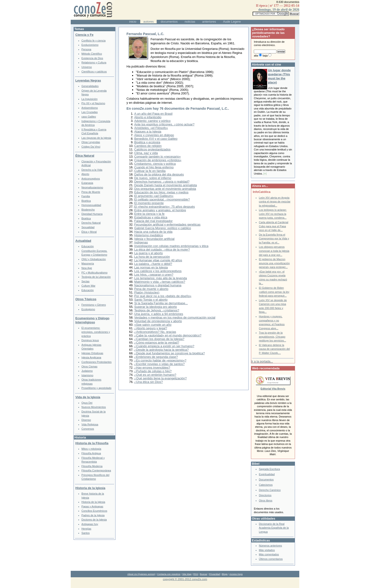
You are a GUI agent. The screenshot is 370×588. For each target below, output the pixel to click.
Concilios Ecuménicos (94, 511)
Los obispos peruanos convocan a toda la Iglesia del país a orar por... (274, 251)
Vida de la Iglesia (88, 397)
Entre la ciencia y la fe (149, 214)
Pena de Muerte (91, 192)
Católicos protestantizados (152, 149)
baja (265, 56)
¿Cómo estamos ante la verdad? (157, 343)
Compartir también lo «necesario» (157, 157)
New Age (87, 268)
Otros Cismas (89, 366)
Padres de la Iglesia (93, 515)
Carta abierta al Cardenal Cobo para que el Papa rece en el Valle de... (273, 226)
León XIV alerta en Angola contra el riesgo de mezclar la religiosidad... (275, 202)
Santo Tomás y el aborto (151, 300)
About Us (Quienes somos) (141, 574)
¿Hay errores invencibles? (152, 368)
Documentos (266, 480)
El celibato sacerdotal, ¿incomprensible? (162, 199)
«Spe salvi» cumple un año (153, 325)
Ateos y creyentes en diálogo (154, 135)
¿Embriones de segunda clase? (156, 357)
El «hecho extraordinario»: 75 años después (165, 207)
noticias (190, 22)
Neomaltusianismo (92, 187)
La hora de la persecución (152, 257)
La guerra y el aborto (149, 253)
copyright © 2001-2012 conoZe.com (185, 579)
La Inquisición (90, 99)
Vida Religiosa (90, 424)
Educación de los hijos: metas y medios (161, 192)
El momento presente (149, 203)
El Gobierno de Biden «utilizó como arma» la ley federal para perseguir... (274, 292)
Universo (87, 67)
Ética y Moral (89, 232)
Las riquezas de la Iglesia (96, 138)
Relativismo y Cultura (94, 62)
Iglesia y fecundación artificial (154, 239)
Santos (85, 533)
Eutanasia (87, 183)
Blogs (225, 574)
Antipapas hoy (90, 524)
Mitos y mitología (91, 449)
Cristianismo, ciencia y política (155, 164)
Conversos (88, 429)
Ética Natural (85, 156)
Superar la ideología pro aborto (156, 307)
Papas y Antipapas (92, 506)
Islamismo (87, 375)
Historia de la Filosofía (92, 443)
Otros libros (265, 500)
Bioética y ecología (147, 142)
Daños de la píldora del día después (159, 174)
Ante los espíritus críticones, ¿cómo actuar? (164, 124)
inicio (133, 22)
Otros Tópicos (86, 299)
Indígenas (141, 242)
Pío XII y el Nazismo (93, 103)
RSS (196, 574)
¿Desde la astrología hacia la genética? (161, 350)
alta (256, 56)
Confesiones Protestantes (97, 362)
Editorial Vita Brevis (273, 389)
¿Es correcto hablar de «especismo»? (160, 360)
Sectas (85, 281)
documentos (169, 22)
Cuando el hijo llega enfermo (154, 167)
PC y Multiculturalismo (94, 273)
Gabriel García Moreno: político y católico (163, 228)
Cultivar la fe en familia (150, 171)
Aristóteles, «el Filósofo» (151, 128)
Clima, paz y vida (146, 153)
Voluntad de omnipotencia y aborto (158, 321)
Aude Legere (232, 22)
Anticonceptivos (91, 179)
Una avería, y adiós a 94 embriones (159, 314)
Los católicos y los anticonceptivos (158, 271)
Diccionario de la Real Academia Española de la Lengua (274, 528)
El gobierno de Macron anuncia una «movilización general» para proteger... (274, 263)
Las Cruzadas (90, 112)
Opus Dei (87, 403)
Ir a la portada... (262, 361)
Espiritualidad (267, 474)
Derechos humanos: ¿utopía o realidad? (162, 182)
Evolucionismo (90, 45)
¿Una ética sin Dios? (149, 382)
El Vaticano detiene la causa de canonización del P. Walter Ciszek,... (274, 349)
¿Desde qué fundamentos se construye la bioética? (170, 353)
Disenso (86, 420)
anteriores (209, 22)
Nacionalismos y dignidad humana (158, 285)
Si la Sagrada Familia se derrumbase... (161, 303)
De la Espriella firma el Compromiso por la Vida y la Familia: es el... (274, 239)
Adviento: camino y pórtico (152, 121)
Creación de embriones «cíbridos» (158, 160)
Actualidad (83, 241)
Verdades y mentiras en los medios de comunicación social (175, 317)
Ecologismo (88, 309)
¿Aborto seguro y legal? (151, 328)
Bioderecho (88, 210)
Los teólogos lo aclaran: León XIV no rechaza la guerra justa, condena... (273, 214)
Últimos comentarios (271, 559)
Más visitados (267, 550)
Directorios (265, 495)
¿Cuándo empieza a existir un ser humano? (164, 346)
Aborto (85, 174)
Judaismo (87, 371)
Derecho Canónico (270, 490)
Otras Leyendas (91, 142)
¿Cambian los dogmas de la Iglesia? (159, 339)
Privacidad (215, 574)
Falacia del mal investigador (153, 221)
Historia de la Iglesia (90, 488)
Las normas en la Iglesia (151, 267)
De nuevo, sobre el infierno (153, 178)
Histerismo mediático (149, 235)
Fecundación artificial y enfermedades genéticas (167, 224)
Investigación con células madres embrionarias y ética (171, 246)
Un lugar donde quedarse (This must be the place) (279, 76)
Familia (86, 196)
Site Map (187, 574)
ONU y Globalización (94, 259)
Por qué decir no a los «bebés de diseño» (163, 296)
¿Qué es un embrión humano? (155, 375)
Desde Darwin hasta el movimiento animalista (166, 185)
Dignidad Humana (92, 214)
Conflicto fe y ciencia (93, 41)
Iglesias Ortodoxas (92, 353)
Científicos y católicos (94, 72)
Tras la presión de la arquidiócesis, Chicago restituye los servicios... (272, 337)
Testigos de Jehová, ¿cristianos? (157, 310)
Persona (86, 49)
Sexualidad (88, 227)
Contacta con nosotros (169, 574)
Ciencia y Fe (85, 35)
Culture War (88, 286)
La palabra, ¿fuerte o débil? (153, 264)
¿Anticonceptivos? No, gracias (155, 332)
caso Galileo (89, 117)
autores (148, 22)
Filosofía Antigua (91, 453)
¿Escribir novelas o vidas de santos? (160, 364)
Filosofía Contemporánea (96, 470)
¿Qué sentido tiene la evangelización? (160, 378)
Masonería (88, 263)
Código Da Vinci (91, 147)
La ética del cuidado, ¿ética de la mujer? (162, 250)
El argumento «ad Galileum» (154, 196)
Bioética (86, 201)
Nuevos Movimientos (94, 407)
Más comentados (269, 554)
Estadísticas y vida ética (151, 217)
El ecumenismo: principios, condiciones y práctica (96, 332)
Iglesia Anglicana (91, 357)
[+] (265, 174)
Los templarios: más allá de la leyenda (161, 278)
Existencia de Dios (92, 58)
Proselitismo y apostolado (96, 388)
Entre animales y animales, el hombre (160, 210)
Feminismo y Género (94, 305)
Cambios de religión (148, 146)
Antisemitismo (90, 108)
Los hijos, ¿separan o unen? (154, 275)
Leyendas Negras (88, 80)
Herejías (86, 529)
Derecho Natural (91, 223)
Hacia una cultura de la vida (153, 232)
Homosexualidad (91, 205)
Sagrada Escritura (269, 469)
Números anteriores (270, 546)
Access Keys (236, 574)
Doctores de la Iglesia (94, 520)
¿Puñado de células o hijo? (153, 371)
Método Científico (92, 54)
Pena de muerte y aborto (151, 289)
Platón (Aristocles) (147, 292)
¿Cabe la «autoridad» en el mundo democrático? (168, 335)
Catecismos (266, 485)
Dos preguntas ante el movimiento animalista (165, 189)
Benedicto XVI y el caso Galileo (156, 139)
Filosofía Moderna (92, 466)
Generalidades (90, 86)
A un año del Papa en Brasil (153, 114)
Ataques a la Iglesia (148, 132)
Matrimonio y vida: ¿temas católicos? (160, 282)
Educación (88, 246)
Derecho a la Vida (92, 170)
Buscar (204, 574)
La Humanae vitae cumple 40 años (158, 260)
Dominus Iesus (90, 340)
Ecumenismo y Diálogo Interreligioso (92, 320)
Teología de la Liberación (96, 277)
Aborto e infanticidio (148, 117)
